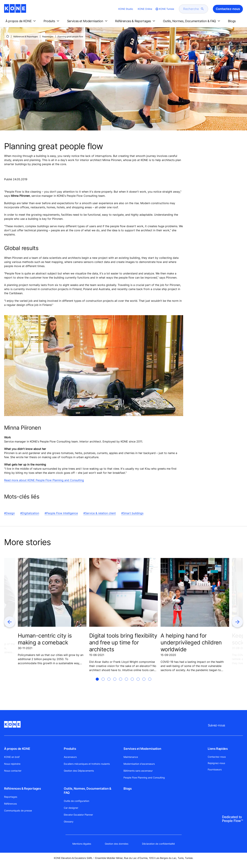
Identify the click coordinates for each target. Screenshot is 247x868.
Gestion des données (117, 844)
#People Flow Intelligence (61, 513)
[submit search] (202, 9)
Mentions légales (82, 844)
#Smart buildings (132, 513)
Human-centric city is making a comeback (45, 639)
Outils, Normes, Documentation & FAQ (88, 791)
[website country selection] (164, 9)
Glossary (69, 822)
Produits (70, 749)
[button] (21, 21)
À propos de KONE (17, 749)
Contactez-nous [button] (228, 9)
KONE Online (145, 9)
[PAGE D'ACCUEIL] (8, 36)
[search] (191, 9)
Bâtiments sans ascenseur (138, 771)
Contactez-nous (217, 757)
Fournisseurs (215, 769)
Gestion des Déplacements (79, 771)
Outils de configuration (77, 801)
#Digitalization (30, 513)
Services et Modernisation (142, 749)
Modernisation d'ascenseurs (139, 764)
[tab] (97, 683)
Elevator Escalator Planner (78, 815)
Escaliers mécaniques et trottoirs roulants (87, 764)
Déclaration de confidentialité (158, 844)
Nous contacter (13, 771)
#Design (9, 513)
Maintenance (131, 757)
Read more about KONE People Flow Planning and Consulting (44, 480)
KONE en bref (12, 757)
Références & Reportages (26, 37)
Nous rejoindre (12, 764)
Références (10, 804)
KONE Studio (126, 9)
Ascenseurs (70, 757)
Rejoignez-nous (216, 763)
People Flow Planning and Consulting (144, 778)
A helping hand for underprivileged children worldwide (191, 642)
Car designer (71, 808)
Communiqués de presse (18, 811)
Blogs (128, 789)
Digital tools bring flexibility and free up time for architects (123, 642)
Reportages (48, 37)
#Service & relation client (100, 513)
